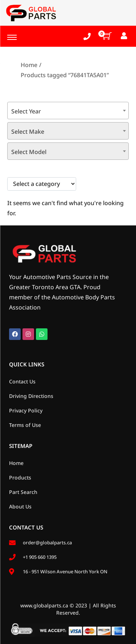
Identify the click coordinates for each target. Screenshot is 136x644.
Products (20, 477)
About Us (20, 506)
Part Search (23, 492)
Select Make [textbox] (28, 132)
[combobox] (68, 111)
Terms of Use (25, 425)
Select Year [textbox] (26, 111)
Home (29, 65)
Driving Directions (31, 396)
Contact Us (22, 381)
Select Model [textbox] (29, 152)
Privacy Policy (26, 410)
